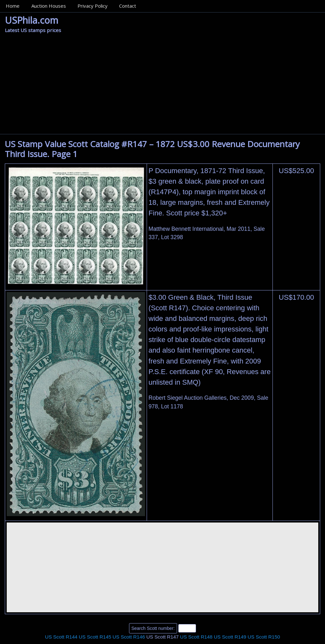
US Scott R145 (95, 637)
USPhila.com (32, 20)
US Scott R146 (129, 637)
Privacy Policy (93, 6)
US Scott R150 (264, 637)
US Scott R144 (61, 637)
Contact (128, 6)
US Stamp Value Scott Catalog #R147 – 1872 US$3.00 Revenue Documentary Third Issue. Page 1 (152, 149)
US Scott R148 (196, 637)
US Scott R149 (230, 637)
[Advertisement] (162, 86)
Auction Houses (49, 6)
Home (13, 6)
